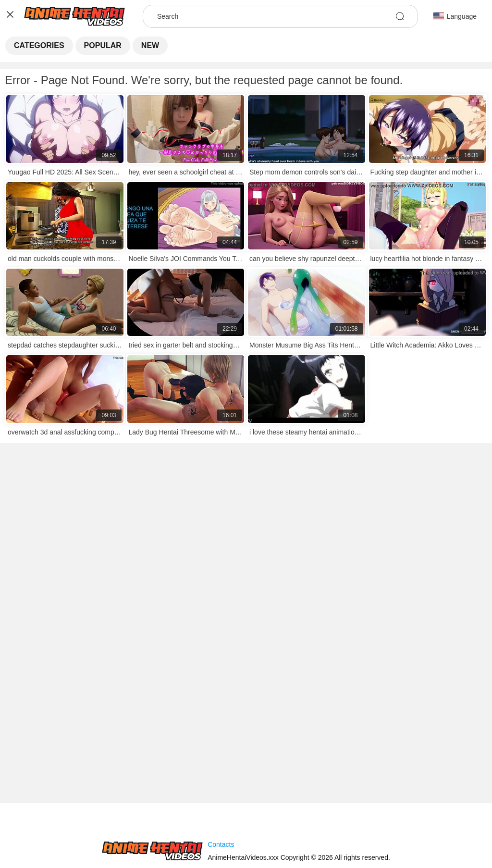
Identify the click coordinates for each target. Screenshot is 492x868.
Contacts (221, 844)
